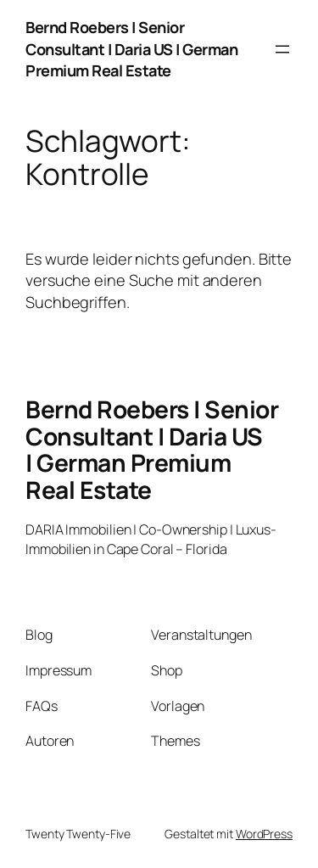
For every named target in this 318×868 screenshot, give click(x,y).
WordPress (264, 834)
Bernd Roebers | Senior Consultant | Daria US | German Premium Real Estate (131, 49)
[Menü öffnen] (282, 49)
